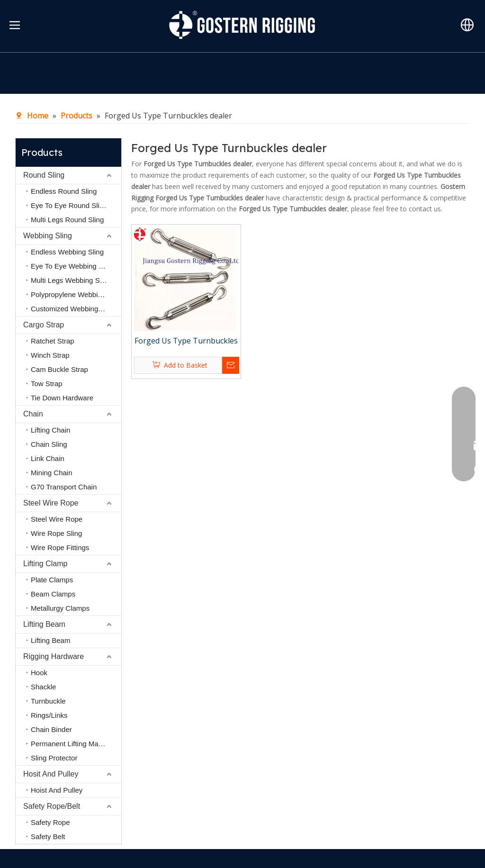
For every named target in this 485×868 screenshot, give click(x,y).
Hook (39, 673)
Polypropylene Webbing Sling (76, 294)
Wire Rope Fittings (60, 547)
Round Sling (44, 175)
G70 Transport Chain (64, 487)
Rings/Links (49, 715)
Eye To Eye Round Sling (69, 205)
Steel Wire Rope (51, 503)
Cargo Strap (44, 325)
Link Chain (48, 458)
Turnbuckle (48, 701)
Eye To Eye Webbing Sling (72, 266)
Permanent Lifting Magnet (72, 744)
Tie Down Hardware (62, 398)
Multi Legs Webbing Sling (71, 280)
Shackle (43, 687)
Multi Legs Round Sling (67, 220)
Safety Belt (48, 836)
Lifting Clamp (45, 564)
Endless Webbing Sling (67, 252)
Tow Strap (47, 384)
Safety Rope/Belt (52, 806)
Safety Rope (50, 822)
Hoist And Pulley (57, 790)
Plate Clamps (52, 580)
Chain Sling (49, 444)
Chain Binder (51, 729)
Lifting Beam (44, 624)
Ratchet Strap (53, 341)
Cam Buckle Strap (59, 369)
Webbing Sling (48, 236)
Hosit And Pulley (51, 774)
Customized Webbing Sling (73, 309)
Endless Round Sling (64, 191)
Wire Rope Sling (56, 533)
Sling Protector (54, 758)
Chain (33, 414)
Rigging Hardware (54, 656)
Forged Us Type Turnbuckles (186, 341)
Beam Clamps (53, 594)
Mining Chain (52, 473)
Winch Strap (50, 355)
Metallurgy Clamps (60, 608)
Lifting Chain (50, 430)
